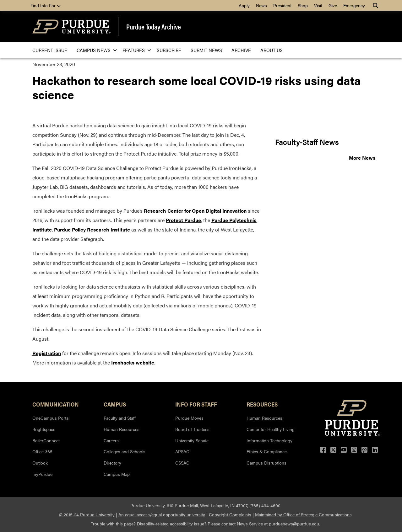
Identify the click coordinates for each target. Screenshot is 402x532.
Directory (112, 463)
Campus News (95, 50)
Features (135, 50)
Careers (111, 440)
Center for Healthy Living (271, 429)
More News (362, 158)
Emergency (354, 5)
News (261, 5)
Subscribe (169, 50)
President (282, 5)
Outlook (40, 463)
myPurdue (42, 474)
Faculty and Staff (120, 418)
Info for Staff (196, 404)
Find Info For (46, 5)
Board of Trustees (192, 429)
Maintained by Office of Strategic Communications (303, 514)
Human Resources (122, 429)
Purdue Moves (189, 418)
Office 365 (42, 451)
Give (333, 5)
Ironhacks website (133, 362)
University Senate (192, 440)
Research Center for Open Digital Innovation (195, 211)
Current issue (50, 50)
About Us (272, 50)
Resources (262, 404)
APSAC (182, 451)
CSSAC (182, 463)
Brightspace (44, 429)
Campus (115, 404)
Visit (318, 5)
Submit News (206, 50)
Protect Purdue (183, 220)
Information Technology (269, 440)
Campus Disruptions (266, 463)
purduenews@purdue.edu (294, 524)
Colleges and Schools (125, 451)
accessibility (181, 524)
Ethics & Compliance (267, 451)
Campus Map (117, 474)
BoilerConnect (46, 440)
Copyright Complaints (230, 514)
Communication (56, 404)
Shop (303, 5)
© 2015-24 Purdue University (87, 514)
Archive (241, 50)
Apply (244, 5)
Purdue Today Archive (154, 27)
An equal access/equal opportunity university (162, 514)
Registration (47, 353)
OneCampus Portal (51, 418)
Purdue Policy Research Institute (92, 229)
